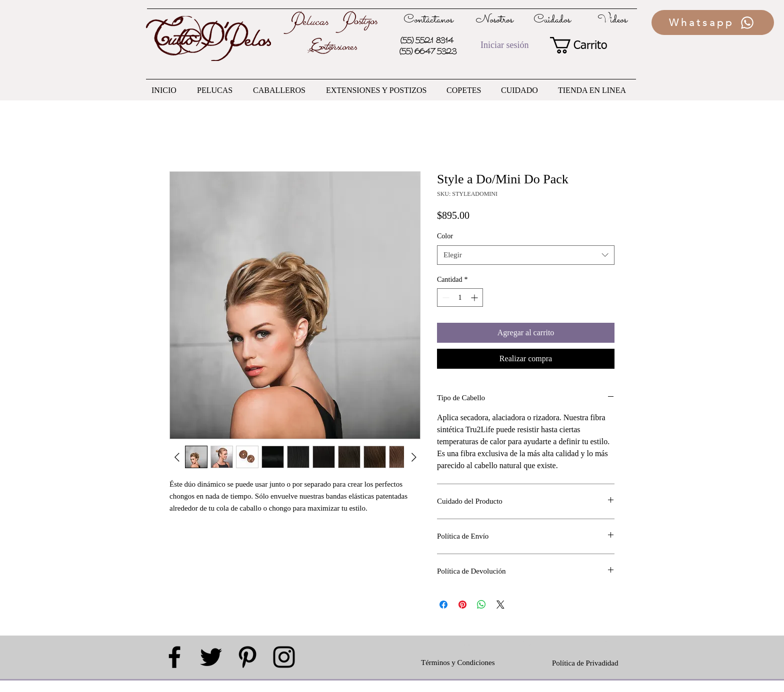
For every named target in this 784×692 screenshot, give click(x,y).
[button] (587, 45)
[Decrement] (445, 298)
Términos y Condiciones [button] (458, 663)
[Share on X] (500, 605)
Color (445, 236)
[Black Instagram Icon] (284, 657)
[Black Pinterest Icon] (247, 657)
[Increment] (475, 298)
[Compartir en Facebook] (443, 605)
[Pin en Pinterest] (462, 605)
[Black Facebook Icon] (174, 657)
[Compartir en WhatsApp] (481, 605)
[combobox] (526, 255)
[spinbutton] (460, 298)
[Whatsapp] (713, 22)
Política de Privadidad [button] (585, 663)
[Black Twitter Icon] (211, 657)
